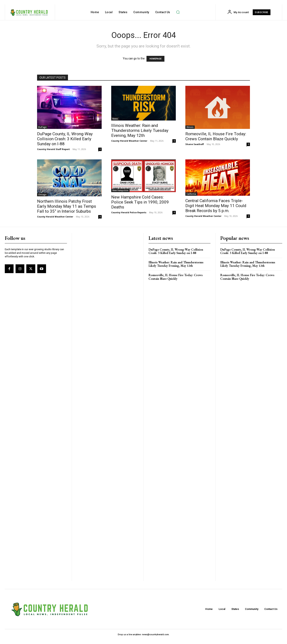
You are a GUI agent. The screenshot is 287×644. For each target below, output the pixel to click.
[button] (178, 12)
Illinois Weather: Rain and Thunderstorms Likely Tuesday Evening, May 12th (140, 130)
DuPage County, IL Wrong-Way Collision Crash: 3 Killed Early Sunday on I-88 (65, 139)
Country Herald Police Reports (129, 212)
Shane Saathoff (195, 144)
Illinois (190, 127)
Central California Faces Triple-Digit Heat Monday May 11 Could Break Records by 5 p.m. (216, 206)
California (191, 194)
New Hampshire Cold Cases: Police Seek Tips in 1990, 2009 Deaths (140, 202)
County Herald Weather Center (129, 141)
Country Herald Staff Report (53, 149)
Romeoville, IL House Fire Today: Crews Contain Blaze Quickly (216, 136)
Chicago (42, 195)
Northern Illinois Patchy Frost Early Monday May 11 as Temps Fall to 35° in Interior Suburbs (67, 206)
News (115, 119)
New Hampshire (120, 190)
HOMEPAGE (155, 59)
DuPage (42, 127)
